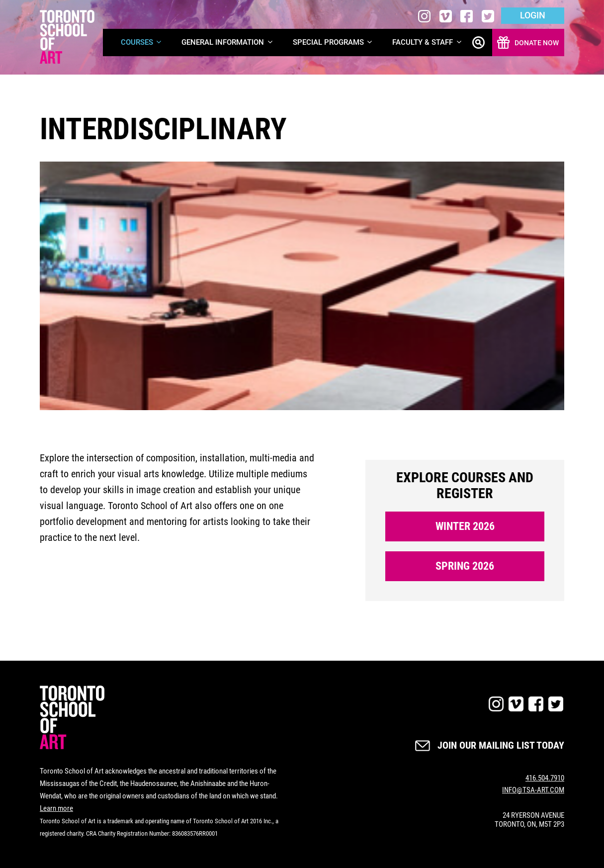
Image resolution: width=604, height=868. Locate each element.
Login (533, 15)
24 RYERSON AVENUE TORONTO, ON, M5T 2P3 (529, 820)
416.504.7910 (545, 778)
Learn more (56, 808)
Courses (142, 43)
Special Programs (333, 43)
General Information (228, 43)
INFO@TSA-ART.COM (533, 790)
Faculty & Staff (428, 43)
